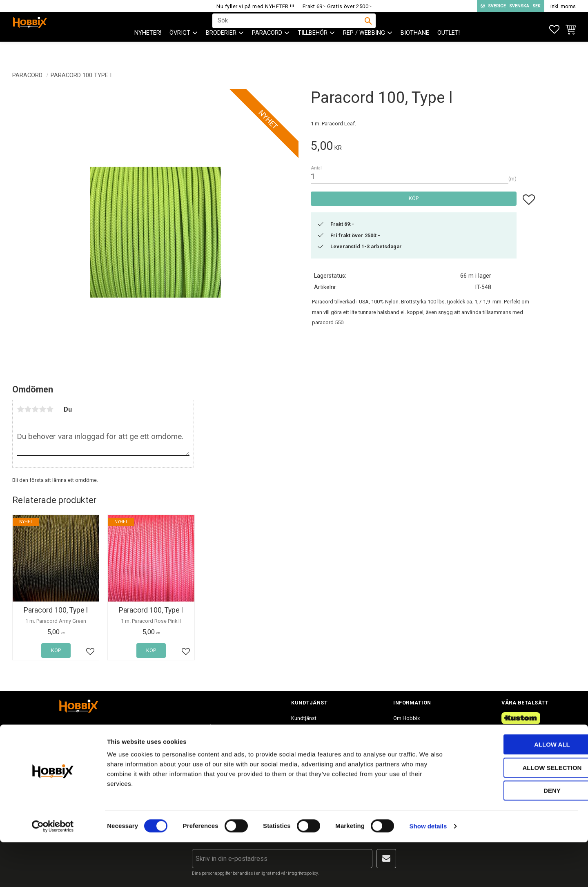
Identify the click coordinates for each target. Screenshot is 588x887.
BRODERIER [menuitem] (221, 49)
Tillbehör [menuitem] (313, 49)
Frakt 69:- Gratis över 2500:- (337, 6)
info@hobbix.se (177, 765)
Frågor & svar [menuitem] (409, 732)
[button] (554, 30)
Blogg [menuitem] (400, 761)
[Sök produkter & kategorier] (289, 29)
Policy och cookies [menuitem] (313, 761)
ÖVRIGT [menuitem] (180, 49)
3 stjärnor (35, 409)
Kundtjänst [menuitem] (304, 718)
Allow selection (520, 812)
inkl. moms (563, 6)
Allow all (520, 789)
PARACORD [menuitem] (267, 49)
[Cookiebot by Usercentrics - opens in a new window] (53, 871)
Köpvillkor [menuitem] (303, 747)
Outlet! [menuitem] (449, 49)
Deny (520, 835)
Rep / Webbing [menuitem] (364, 49)
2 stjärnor (28, 409)
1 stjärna (20, 409)
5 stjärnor (50, 409)
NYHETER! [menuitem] (148, 49)
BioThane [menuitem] (415, 49)
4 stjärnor (42, 409)
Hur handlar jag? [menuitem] (310, 732)
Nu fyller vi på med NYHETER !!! (255, 6)
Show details (428, 871)
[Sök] (368, 29)
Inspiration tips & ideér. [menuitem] (420, 747)
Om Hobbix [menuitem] (406, 718)
